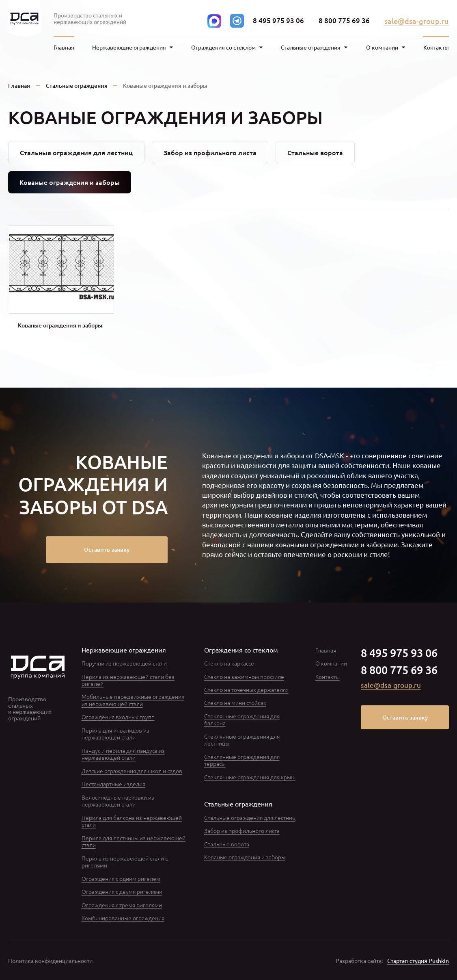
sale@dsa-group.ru (417, 21)
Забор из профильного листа (210, 152)
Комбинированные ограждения (123, 918)
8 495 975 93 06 (278, 21)
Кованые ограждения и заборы (245, 857)
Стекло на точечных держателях (246, 689)
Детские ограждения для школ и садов (132, 771)
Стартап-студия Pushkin (418, 961)
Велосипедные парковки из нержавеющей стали (118, 801)
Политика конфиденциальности (50, 961)
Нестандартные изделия (113, 784)
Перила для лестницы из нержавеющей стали (134, 841)
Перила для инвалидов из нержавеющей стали (115, 734)
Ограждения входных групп (118, 717)
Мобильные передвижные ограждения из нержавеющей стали (133, 700)
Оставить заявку (107, 550)
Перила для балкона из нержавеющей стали (132, 821)
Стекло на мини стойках (235, 702)
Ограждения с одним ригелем (121, 878)
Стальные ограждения (77, 86)
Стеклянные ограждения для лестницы (242, 740)
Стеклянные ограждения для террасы (242, 760)
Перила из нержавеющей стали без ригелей (128, 680)
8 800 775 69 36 (344, 21)
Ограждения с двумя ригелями (122, 891)
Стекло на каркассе (229, 663)
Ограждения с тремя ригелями (122, 905)
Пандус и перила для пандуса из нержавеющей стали (123, 754)
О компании (331, 663)
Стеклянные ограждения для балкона (242, 719)
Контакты (436, 48)
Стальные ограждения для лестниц (76, 152)
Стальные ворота (315, 152)
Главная (64, 48)
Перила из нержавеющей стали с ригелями (125, 862)
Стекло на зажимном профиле (244, 676)
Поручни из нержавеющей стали (124, 663)
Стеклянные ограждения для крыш (250, 777)
